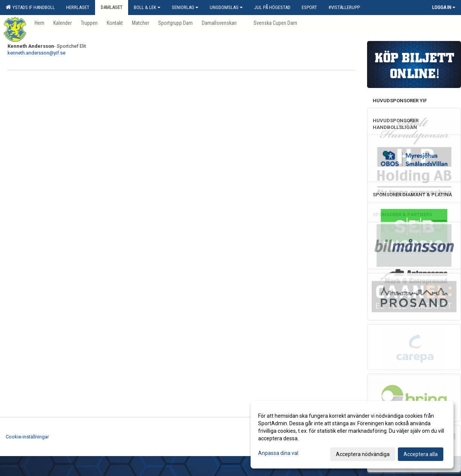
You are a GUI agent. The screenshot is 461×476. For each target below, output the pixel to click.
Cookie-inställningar (27, 437)
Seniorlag (185, 7)
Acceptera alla (421, 454)
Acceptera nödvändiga (363, 454)
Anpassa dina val (278, 453)
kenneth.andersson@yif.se (36, 53)
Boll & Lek (147, 7)
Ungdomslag (226, 7)
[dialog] (352, 435)
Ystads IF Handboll (30, 7)
